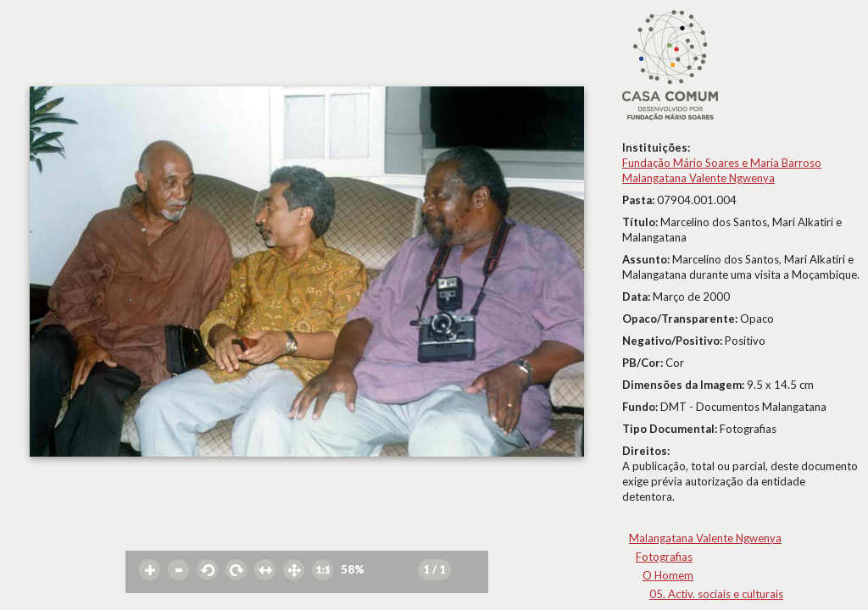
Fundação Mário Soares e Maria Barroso (722, 163)
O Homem (668, 575)
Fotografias (664, 557)
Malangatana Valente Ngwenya (698, 178)
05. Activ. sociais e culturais (716, 594)
